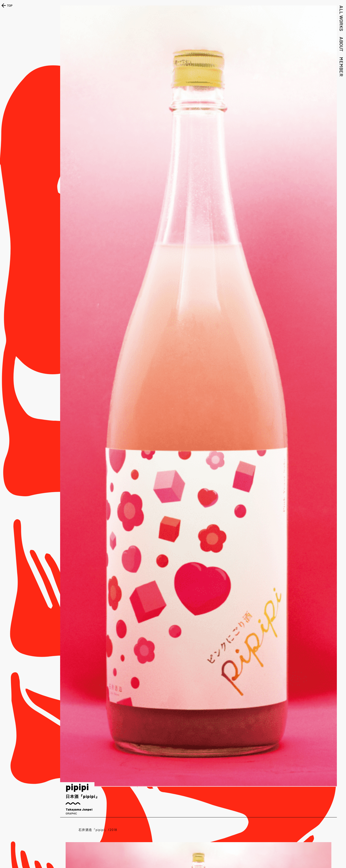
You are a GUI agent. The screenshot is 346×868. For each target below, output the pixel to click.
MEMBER (341, 67)
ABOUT (341, 44)
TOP (7, 5)
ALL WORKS (341, 18)
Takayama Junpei (79, 809)
